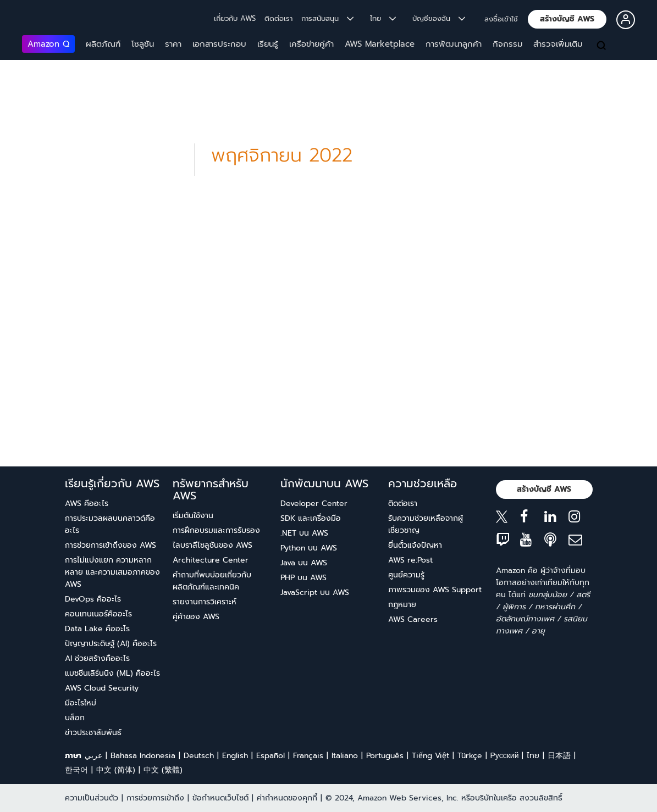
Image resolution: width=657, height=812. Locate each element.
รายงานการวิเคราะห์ (205, 602)
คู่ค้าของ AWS (196, 617)
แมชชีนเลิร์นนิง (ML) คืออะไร (112, 673)
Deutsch (199, 756)
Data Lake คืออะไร (97, 629)
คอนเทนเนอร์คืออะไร (98, 614)
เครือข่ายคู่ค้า (311, 44)
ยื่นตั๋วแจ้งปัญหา (415, 545)
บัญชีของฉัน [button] (439, 18)
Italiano (345, 756)
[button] (567, 19)
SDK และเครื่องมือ (311, 518)
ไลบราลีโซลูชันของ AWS (212, 545)
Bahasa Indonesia (143, 756)
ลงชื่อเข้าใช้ (501, 19)
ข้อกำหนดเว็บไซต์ (220, 798)
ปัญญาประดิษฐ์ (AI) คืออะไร (111, 644)
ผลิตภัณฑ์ (103, 44)
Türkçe (470, 756)
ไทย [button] (383, 18)
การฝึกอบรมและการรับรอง (216, 530)
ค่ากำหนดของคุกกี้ (287, 798)
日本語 (559, 756)
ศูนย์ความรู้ (406, 575)
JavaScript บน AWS (315, 593)
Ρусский (505, 756)
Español (270, 756)
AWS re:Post (410, 560)
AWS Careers (413, 619)
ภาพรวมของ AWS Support (435, 590)
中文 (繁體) (163, 770)
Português (385, 756)
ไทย (533, 756)
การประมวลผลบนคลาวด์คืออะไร (110, 524)
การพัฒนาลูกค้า (454, 44)
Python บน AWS (309, 548)
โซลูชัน (143, 44)
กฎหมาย (402, 605)
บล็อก (75, 718)
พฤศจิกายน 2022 (282, 155)
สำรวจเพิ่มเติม (558, 44)
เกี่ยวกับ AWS (235, 18)
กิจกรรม (507, 44)
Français (308, 756)
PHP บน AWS (303, 578)
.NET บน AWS (304, 533)
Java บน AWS (304, 563)
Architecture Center (211, 560)
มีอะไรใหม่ (81, 703)
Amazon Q (48, 44)
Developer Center (314, 504)
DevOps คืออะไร (93, 599)
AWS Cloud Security (102, 688)
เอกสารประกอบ (219, 44)
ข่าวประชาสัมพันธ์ (93, 733)
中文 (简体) (116, 770)
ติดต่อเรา (278, 18)
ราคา (173, 44)
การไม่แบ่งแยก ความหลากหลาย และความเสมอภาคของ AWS (112, 572)
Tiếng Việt (430, 756)
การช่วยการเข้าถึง (155, 798)
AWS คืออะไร (87, 504)
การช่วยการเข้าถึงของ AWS (111, 545)
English (235, 756)
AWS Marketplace (380, 44)
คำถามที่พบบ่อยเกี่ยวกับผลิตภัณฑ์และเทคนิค (212, 581)
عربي (93, 756)
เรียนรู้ (268, 44)
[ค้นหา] (603, 46)
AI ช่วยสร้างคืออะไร (97, 658)
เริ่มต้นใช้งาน (193, 516)
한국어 (76, 770)
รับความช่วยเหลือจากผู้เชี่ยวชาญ (426, 524)
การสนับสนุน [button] (327, 18)
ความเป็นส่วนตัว (92, 798)
